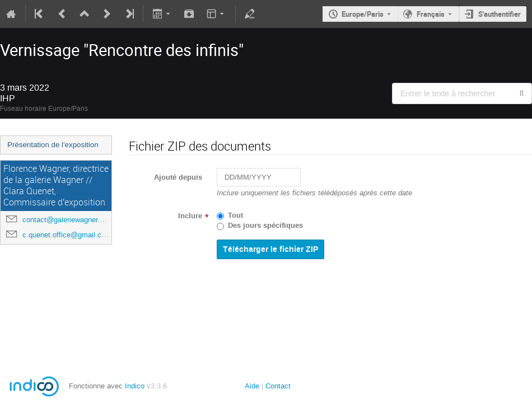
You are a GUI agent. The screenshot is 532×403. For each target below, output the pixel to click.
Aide (252, 386)
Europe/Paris (363, 14)
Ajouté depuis (178, 177)
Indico (135, 386)
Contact (278, 386)
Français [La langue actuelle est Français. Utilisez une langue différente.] (431, 14)
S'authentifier (500, 14)
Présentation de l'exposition (53, 145)
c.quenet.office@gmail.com (67, 235)
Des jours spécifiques (265, 226)
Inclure (190, 216)
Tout (235, 215)
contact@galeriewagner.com (68, 220)
